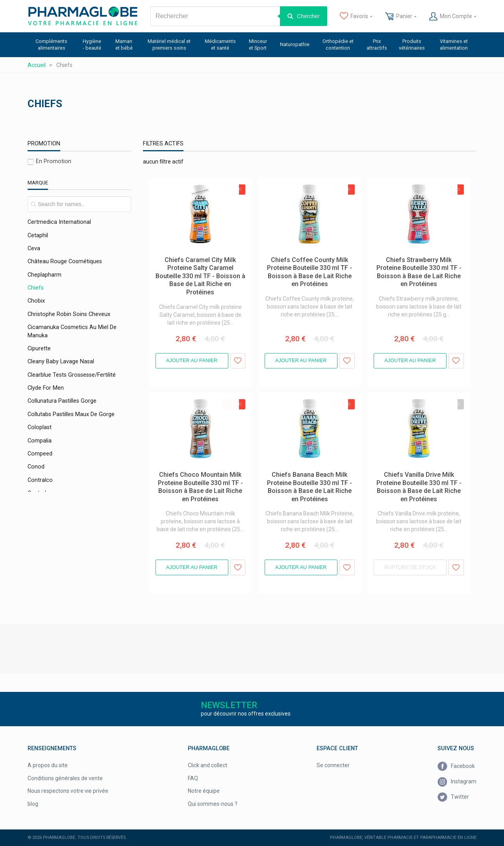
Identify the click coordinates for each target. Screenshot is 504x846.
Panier (401, 17)
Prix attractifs (377, 45)
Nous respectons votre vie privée (68, 791)
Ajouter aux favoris (238, 361)
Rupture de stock (410, 567)
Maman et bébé (124, 45)
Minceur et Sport (258, 45)
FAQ (193, 778)
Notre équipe (204, 791)
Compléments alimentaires (51, 45)
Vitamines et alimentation (454, 45)
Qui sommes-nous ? (213, 804)
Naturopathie (295, 44)
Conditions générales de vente (65, 778)
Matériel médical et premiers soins (169, 45)
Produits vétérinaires (412, 45)
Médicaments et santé (220, 45)
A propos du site (48, 765)
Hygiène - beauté (92, 45)
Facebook (456, 767)
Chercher (308, 16)
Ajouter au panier (192, 360)
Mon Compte (453, 17)
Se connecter (333, 765)
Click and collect (208, 765)
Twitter (453, 797)
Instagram (457, 782)
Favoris (356, 17)
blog (33, 804)
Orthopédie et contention (338, 45)
